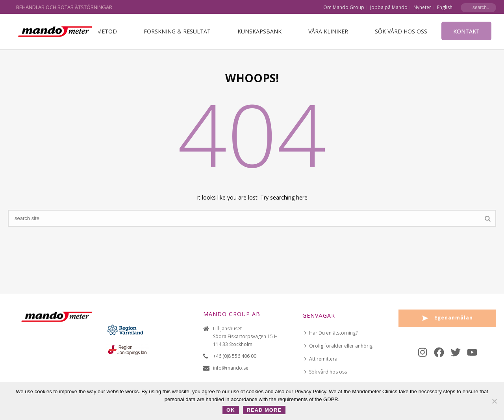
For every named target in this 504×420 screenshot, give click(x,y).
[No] (494, 401)
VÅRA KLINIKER (328, 31)
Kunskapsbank (259, 31)
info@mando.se (231, 368)
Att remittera (321, 359)
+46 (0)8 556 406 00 (235, 356)
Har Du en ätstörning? (331, 333)
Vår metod (101, 31)
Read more (264, 410)
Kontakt (466, 31)
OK (231, 410)
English (445, 7)
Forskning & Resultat (177, 31)
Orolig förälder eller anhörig (338, 346)
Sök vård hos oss (401, 31)
